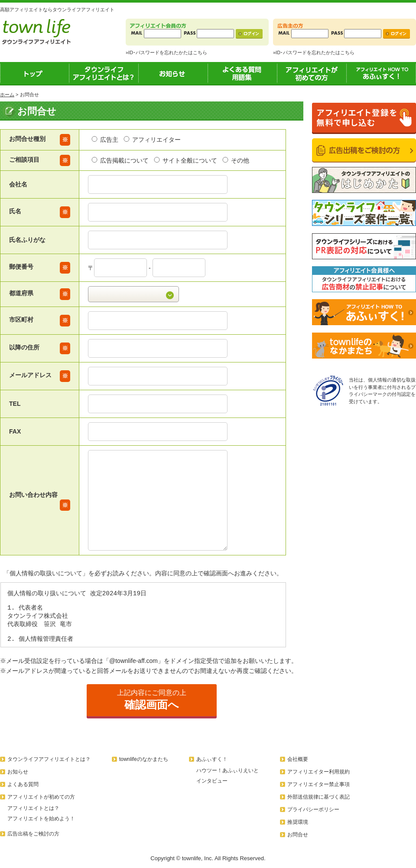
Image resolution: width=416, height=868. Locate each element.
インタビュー (212, 781)
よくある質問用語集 (243, 73)
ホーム (7, 95)
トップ (35, 73)
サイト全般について (185, 160)
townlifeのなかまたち (144, 759)
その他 (235, 160)
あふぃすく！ (381, 73)
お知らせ (173, 73)
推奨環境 (298, 822)
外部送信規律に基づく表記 (318, 797)
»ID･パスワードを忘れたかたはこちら (166, 52)
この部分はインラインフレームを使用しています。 (143, 615)
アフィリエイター (151, 140)
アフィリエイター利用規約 (318, 772)
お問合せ (298, 835)
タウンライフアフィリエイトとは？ (104, 73)
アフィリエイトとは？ (33, 808)
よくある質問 (23, 784)
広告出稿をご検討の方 (33, 834)
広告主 (104, 140)
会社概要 (298, 759)
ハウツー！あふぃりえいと (227, 770)
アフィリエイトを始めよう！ (41, 819)
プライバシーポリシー (313, 809)
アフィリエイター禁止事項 (318, 784)
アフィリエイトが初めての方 (312, 73)
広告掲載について (119, 160)
